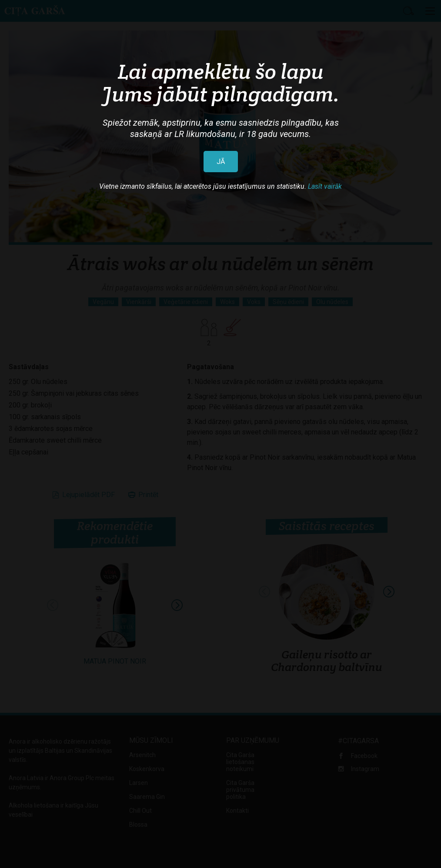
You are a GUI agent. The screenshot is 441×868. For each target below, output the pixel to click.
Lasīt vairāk (325, 186)
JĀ (221, 162)
